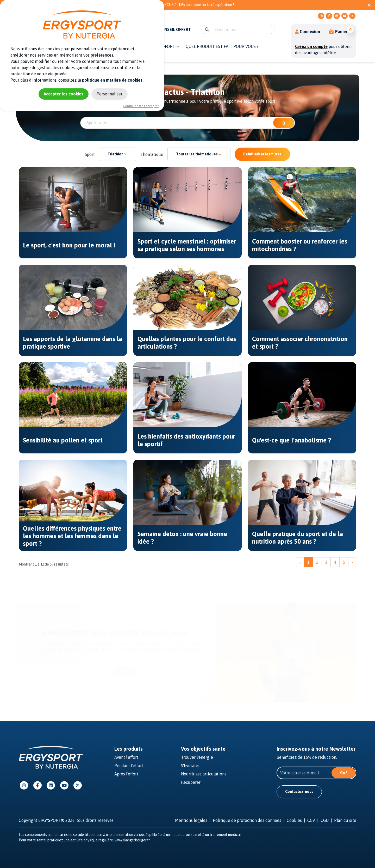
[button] (338, 32)
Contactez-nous (299, 792)
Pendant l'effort (129, 766)
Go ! (125, 671)
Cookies (294, 820)
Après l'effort (126, 774)
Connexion (308, 32)
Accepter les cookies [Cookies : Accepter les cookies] (64, 94)
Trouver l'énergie (197, 757)
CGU (325, 820)
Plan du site (345, 820)
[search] (243, 29)
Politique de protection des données (247, 820)
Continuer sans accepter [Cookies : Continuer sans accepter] (141, 106)
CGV (311, 820)
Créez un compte (311, 46)
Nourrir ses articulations (204, 774)
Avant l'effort (126, 757)
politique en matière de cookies (113, 80)
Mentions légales (191, 820)
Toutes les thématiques (199, 154)
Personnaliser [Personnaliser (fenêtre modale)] (110, 94)
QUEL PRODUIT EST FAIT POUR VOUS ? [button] (222, 46)
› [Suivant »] (352, 562)
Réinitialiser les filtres (262, 154)
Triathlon (118, 154)
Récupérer (191, 782)
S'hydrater (190, 766)
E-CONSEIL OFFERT (173, 29)
